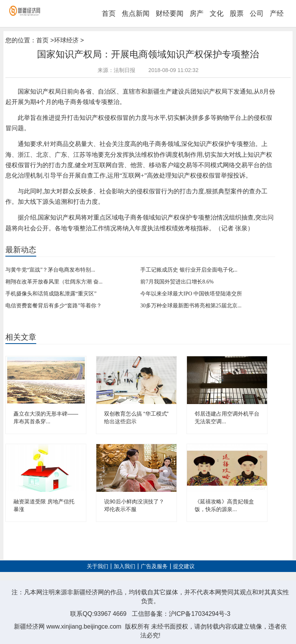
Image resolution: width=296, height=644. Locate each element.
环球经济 (66, 40)
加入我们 (124, 566)
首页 (109, 13)
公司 (257, 13)
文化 (217, 13)
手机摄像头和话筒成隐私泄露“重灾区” (51, 294)
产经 (277, 13)
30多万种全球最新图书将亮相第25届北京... (191, 306)
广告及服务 (154, 566)
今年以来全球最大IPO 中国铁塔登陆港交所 (191, 294)
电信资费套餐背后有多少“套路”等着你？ (54, 306)
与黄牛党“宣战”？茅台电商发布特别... (50, 270)
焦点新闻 (136, 13)
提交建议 (184, 566)
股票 (237, 13)
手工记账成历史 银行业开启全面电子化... (189, 270)
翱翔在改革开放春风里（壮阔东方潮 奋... (54, 282)
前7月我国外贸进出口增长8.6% (177, 282)
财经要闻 (170, 13)
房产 (197, 13)
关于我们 (98, 566)
